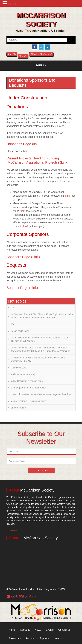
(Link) (64, 162)
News (38, 630)
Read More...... (14, 531)
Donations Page (19, 144)
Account (30, 638)
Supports (44, 638)
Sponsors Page (18, 257)
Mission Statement (41, 54)
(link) (36, 144)
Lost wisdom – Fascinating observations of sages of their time (41, 394)
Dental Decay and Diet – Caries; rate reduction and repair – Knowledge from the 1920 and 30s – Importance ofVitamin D (40, 349)
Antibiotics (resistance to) (23, 374)
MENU (13, 4)
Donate (23, 56)
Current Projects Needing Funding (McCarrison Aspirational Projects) (33, 160)
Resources (15, 638)
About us (25, 630)
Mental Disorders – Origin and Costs (28, 401)
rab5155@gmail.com (24, 597)
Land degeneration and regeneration (28, 388)
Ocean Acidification (20, 331)
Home (12, 630)
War (13, 324)
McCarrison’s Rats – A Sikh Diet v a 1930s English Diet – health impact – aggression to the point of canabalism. (42, 316)
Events (50, 630)
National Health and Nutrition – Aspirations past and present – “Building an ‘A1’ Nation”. (41, 339)
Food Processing (19, 368)
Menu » (41, 66)
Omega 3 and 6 (18, 408)
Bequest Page (17, 288)
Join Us (12, 54)
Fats (13, 308)
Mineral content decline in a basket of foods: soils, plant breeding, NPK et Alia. (38, 359)
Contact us (64, 630)
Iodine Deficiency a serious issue (27, 381)
